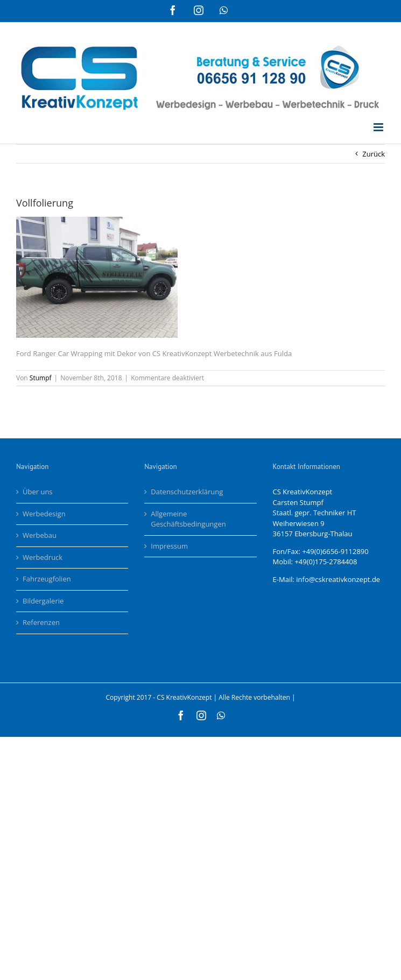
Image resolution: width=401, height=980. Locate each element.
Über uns (38, 492)
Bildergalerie (43, 601)
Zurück (374, 154)
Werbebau (40, 535)
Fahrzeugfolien (47, 579)
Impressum (169, 546)
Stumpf (41, 378)
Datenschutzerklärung (187, 492)
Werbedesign (44, 514)
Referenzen (41, 622)
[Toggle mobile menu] (379, 127)
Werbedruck (43, 557)
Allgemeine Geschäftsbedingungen (188, 519)
